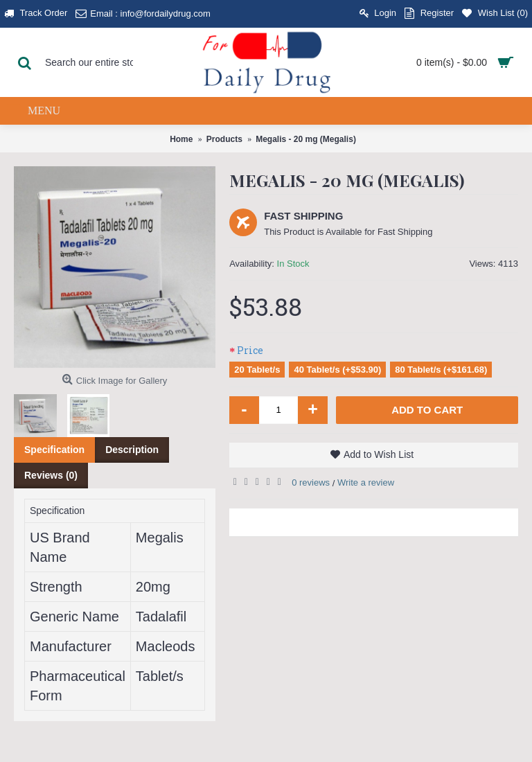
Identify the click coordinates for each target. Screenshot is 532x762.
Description (132, 450)
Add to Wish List (379, 454)
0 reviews (311, 482)
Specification (54, 450)
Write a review (366, 482)
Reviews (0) (51, 475)
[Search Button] (24, 62)
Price (250, 350)
